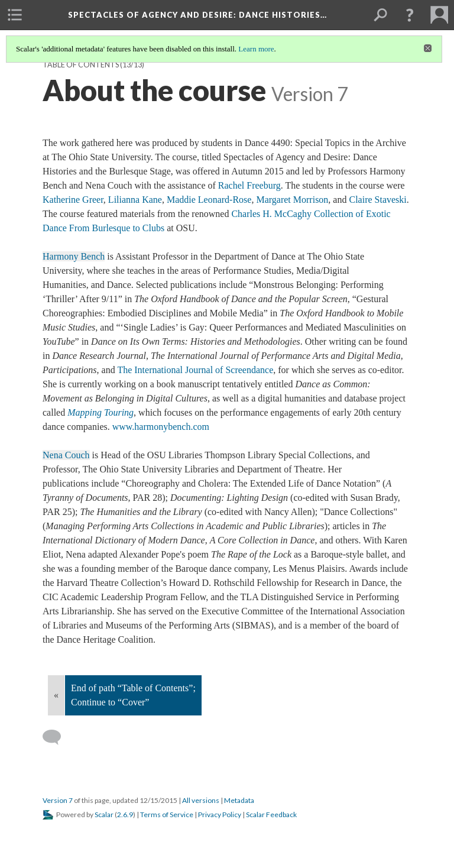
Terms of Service (167, 814)
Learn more (256, 49)
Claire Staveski (377, 200)
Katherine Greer (73, 200)
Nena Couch (66, 455)
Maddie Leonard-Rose (209, 200)
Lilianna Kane (135, 200)
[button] (410, 15)
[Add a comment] (57, 737)
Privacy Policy (220, 814)
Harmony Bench (74, 256)
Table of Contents (81, 65)
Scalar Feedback (271, 814)
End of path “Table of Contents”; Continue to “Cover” (133, 695)
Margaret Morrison (292, 200)
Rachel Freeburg (249, 185)
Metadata (239, 800)
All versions (201, 800)
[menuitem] (15, 15)
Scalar (104, 814)
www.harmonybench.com (161, 427)
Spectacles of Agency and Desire (197, 15)
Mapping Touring (100, 412)
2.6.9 (125, 814)
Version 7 (58, 800)
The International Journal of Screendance (195, 370)
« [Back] (56, 695)
